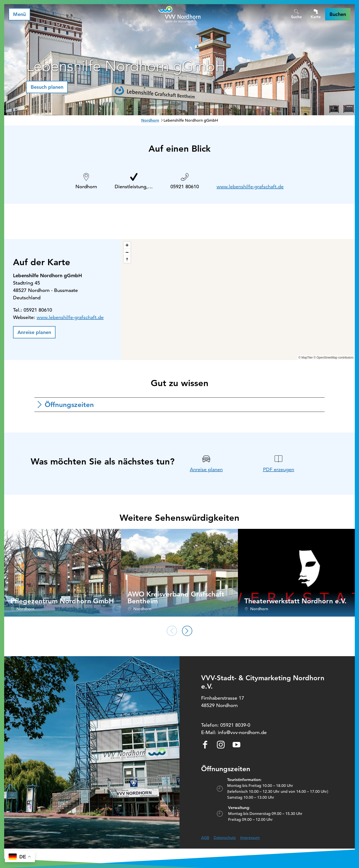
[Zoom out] (127, 252)
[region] (238, 300)
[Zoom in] (127, 245)
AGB (205, 838)
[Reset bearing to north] (127, 259)
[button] (338, 14)
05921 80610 (185, 187)
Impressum (250, 838)
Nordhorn (150, 120)
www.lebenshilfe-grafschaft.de (250, 187)
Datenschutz (225, 838)
